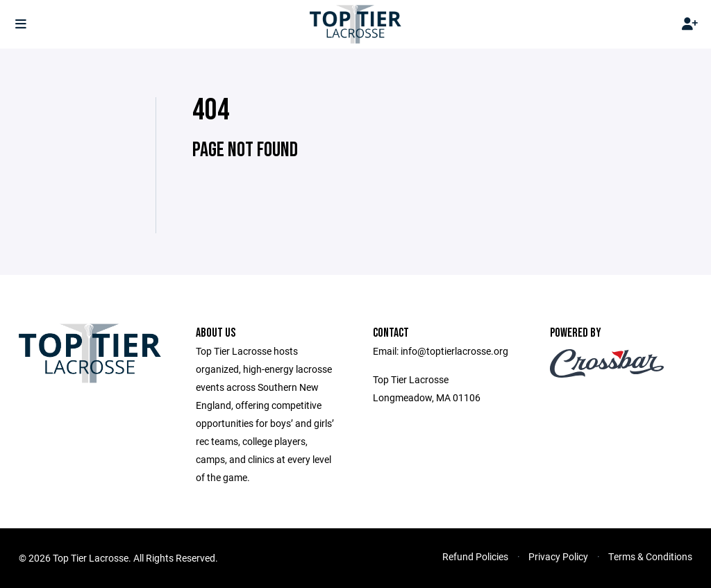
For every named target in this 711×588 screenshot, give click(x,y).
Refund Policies (475, 556)
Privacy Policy (558, 556)
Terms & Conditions (650, 556)
